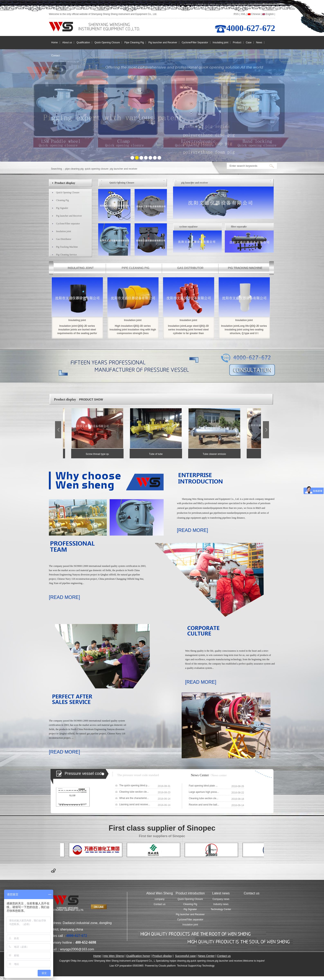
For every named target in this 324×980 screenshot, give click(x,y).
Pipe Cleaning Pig (134, 43)
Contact (56, 56)
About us (67, 43)
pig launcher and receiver (124, 169)
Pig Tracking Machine (67, 247)
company (160, 899)
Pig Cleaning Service (66, 255)
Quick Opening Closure (107, 43)
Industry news (221, 904)
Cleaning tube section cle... (134, 792)
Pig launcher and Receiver (163, 43)
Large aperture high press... (204, 792)
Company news (221, 899)
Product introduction (190, 893)
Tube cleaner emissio (216, 454)
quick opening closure (97, 169)
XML (243, 14)
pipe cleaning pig (74, 169)
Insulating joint (221, 43)
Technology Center (221, 909)
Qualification (83, 43)
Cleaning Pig (62, 200)
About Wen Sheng (160, 893)
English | (269, 14)
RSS (236, 14)
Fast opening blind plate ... (203, 786)
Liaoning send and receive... (135, 804)
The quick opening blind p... (134, 785)
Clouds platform (167, 966)
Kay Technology (206, 966)
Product (237, 43)
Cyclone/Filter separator (68, 224)
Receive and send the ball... (204, 805)
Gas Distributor (64, 239)
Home (55, 43)
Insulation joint (64, 231)
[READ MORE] (192, 530)
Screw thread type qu (98, 454)
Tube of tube (157, 454)
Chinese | (255, 14)
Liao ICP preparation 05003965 (127, 966)
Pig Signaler (62, 208)
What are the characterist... (134, 798)
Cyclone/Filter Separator (195, 43)
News (259, 43)
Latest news (221, 893)
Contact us (159, 904)
